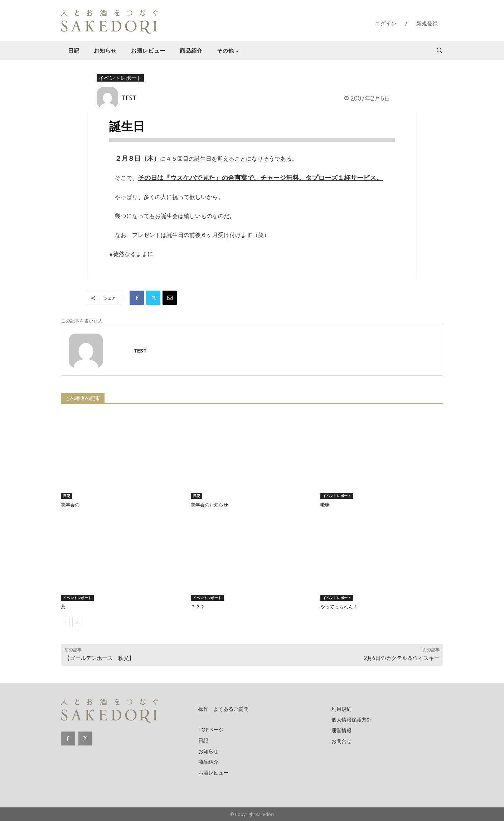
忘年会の (70, 505)
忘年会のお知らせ (209, 505)
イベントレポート (120, 78)
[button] (439, 50)
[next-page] (77, 622)
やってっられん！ (339, 607)
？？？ (198, 607)
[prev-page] (65, 622)
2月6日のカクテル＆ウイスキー (402, 658)
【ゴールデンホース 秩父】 (102, 658)
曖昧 (325, 505)
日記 (67, 496)
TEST (129, 98)
